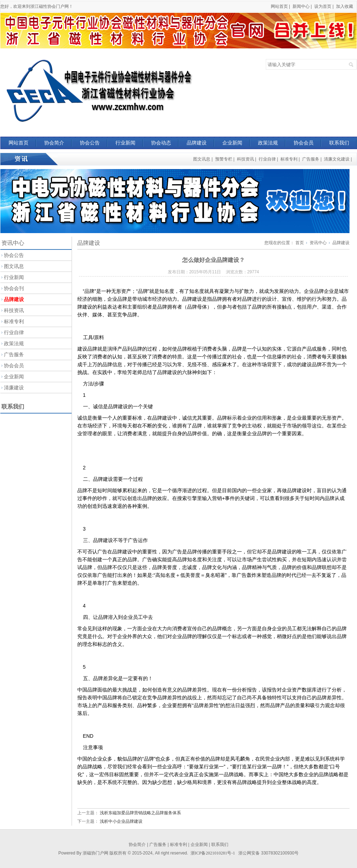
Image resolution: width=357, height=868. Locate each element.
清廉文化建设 (337, 159)
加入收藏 (345, 6)
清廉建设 (14, 388)
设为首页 (323, 6)
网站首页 (279, 6)
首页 (300, 243)
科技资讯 (245, 159)
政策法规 (268, 143)
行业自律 (267, 159)
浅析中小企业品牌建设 (121, 821)
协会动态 (161, 143)
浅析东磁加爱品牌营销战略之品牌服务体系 (140, 813)
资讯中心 (318, 243)
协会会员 (304, 143)
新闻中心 (301, 6)
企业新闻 (232, 143)
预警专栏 (224, 159)
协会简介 (54, 143)
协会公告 (90, 143)
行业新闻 (125, 143)
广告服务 (311, 159)
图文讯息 (202, 159)
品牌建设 (197, 143)
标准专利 (289, 159)
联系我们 (339, 143)
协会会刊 (14, 288)
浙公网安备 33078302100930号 (268, 853)
